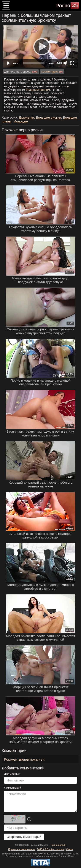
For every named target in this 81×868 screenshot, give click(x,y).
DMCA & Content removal (51, 849)
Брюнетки (27, 117)
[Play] (41, 46)
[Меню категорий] (6, 5)
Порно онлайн (58, 845)
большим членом (38, 90)
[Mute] (65, 63)
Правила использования (22, 849)
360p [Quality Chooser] (59, 63)
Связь (69, 849)
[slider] (34, 63)
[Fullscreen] (72, 63)
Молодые (21, 121)
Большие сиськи (48, 117)
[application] (40, 46)
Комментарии (50, 72)
